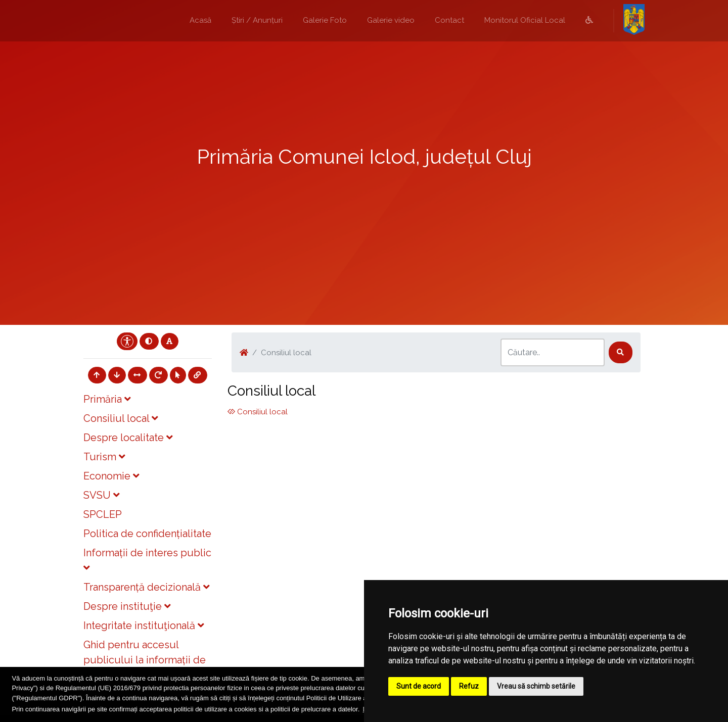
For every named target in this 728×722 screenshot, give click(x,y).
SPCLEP (103, 514)
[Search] (553, 352)
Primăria (107, 399)
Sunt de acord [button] (419, 686)
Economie (111, 476)
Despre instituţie (127, 606)
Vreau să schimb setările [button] (536, 686)
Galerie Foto (325, 20)
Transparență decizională (146, 587)
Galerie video (391, 20)
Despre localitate (128, 438)
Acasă (200, 20)
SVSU (101, 495)
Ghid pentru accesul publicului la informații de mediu (145, 660)
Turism (104, 457)
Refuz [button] (469, 686)
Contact (449, 20)
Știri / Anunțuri (257, 20)
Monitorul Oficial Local (525, 20)
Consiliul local (121, 418)
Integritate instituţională (144, 625)
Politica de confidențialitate (147, 534)
